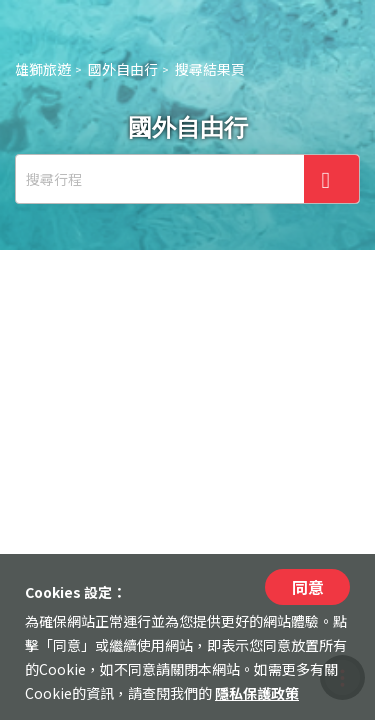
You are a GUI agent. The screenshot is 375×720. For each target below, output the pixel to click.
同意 (308, 587)
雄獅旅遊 (43, 69)
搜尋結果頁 (210, 69)
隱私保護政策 (257, 693)
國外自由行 (123, 69)
